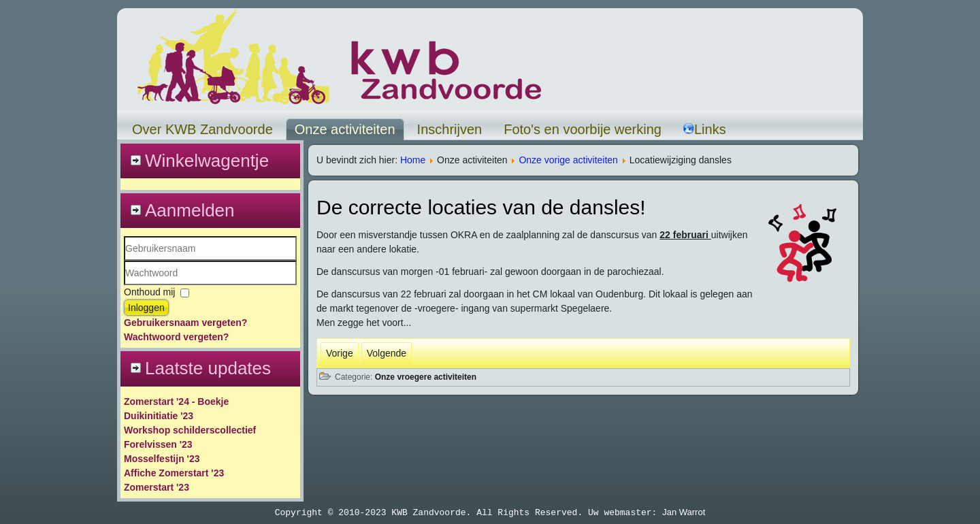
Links (705, 129)
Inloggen (146, 308)
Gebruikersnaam (124, 261)
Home (413, 160)
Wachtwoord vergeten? (176, 337)
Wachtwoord (124, 285)
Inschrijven (450, 129)
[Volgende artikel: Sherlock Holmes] (387, 353)
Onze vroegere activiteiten (426, 377)
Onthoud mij (149, 292)
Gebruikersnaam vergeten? (185, 323)
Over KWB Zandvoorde (202, 129)
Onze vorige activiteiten (568, 160)
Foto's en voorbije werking (583, 129)
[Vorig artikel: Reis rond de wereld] (340, 353)
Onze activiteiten (345, 129)
